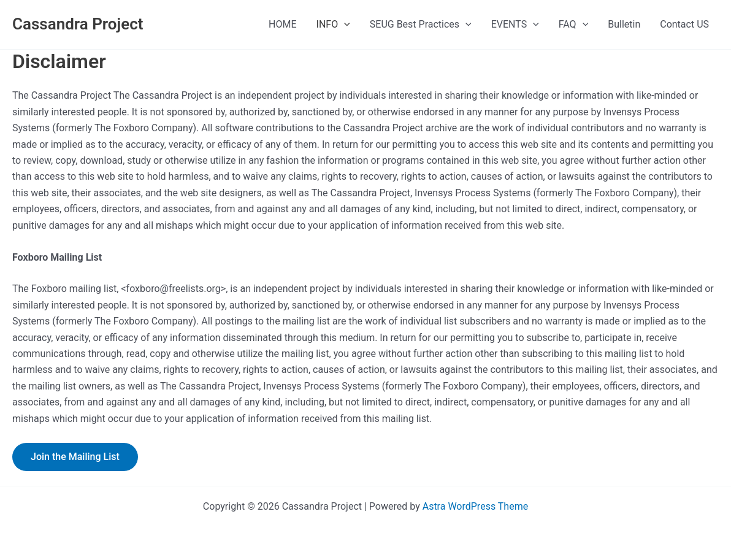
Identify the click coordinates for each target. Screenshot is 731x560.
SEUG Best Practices (421, 25)
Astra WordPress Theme (475, 506)
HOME (282, 24)
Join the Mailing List (75, 457)
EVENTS (515, 25)
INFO (333, 25)
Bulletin (624, 24)
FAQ (573, 25)
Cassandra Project (78, 24)
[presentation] (344, 25)
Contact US (684, 24)
